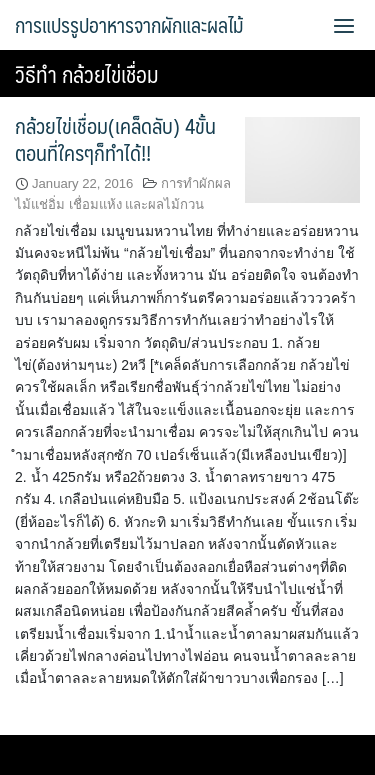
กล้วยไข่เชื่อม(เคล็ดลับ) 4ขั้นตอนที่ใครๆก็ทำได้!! (115, 139)
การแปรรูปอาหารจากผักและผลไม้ (129, 25)
